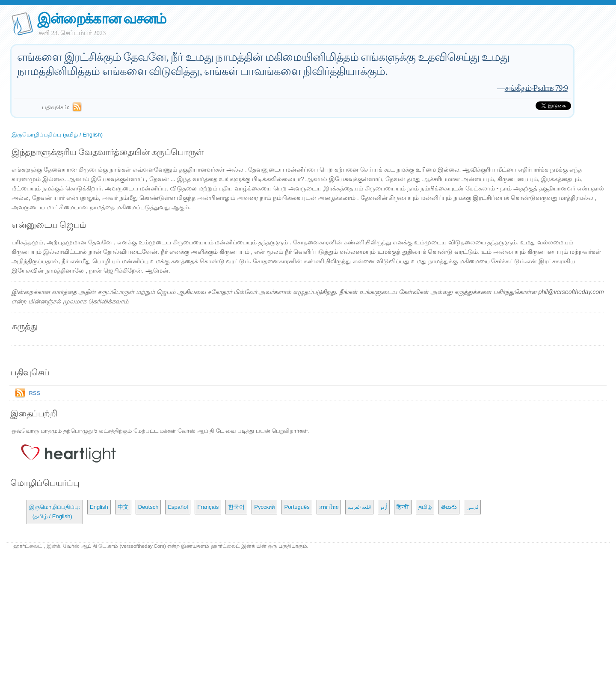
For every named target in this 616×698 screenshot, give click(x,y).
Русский (264, 507)
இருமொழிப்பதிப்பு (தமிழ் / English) (57, 135)
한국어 (236, 507)
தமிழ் (425, 507)
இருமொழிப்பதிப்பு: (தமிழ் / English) (55, 512)
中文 (123, 507)
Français (208, 507)
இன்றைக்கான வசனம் (102, 19)
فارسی (472, 507)
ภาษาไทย (329, 507)
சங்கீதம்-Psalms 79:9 (536, 88)
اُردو (384, 507)
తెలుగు (449, 507)
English (99, 507)
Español (178, 507)
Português (297, 507)
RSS (34, 393)
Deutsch (148, 507)
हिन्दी (403, 507)
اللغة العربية (360, 507)
